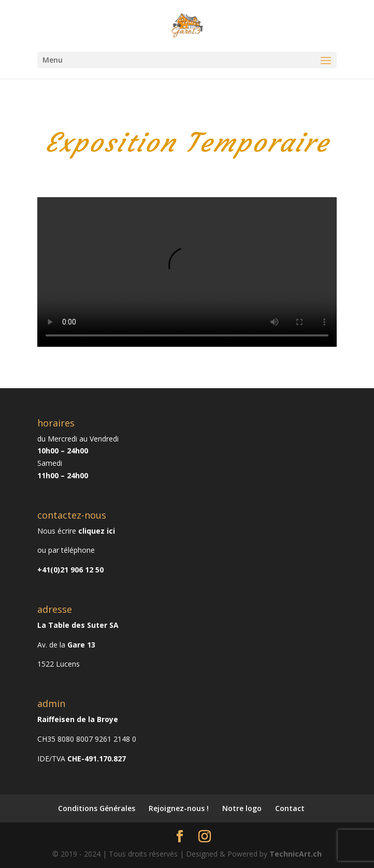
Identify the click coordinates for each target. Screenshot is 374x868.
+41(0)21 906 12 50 (70, 570)
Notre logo (242, 808)
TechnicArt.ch (296, 854)
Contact (290, 808)
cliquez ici (97, 531)
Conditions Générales (97, 808)
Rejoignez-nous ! (179, 808)
